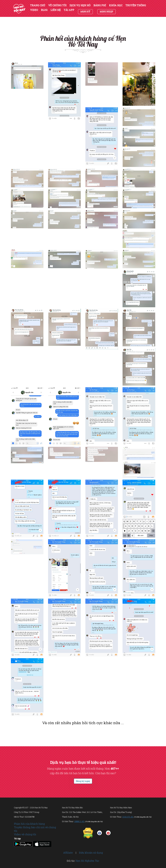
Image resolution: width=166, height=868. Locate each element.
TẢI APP (69, 10)
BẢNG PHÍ (100, 5)
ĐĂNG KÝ (85, 12)
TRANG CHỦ (38, 5)
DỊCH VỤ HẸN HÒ (80, 5)
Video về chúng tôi (25, 834)
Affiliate (68, 853)
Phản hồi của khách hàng (29, 824)
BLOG (44, 10)
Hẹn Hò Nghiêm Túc (87, 861)
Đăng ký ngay (83, 781)
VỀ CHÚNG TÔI (57, 5)
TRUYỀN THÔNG (136, 5)
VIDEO (34, 10)
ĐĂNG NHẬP (106, 12)
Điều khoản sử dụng (91, 853)
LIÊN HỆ (56, 10)
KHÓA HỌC (116, 5)
